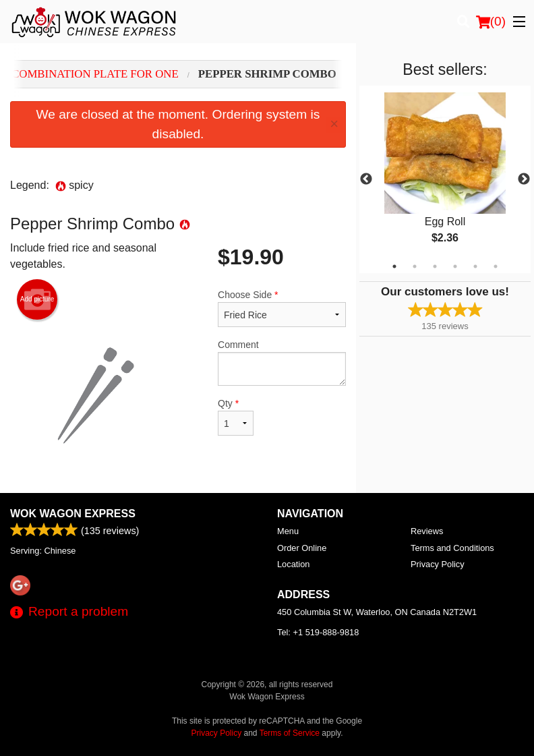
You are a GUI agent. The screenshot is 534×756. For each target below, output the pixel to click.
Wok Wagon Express (73, 514)
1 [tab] (394, 266)
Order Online (302, 548)
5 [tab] (475, 266)
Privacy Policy (438, 564)
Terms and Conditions (452, 548)
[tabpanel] (445, 179)
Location (293, 564)
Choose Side (282, 308)
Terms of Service (290, 733)
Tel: (318, 632)
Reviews (427, 531)
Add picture (37, 299)
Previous (366, 179)
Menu (288, 531)
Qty (236, 417)
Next (524, 179)
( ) (491, 22)
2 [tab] (415, 266)
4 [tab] (455, 266)
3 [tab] (435, 266)
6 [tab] (496, 266)
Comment (282, 362)
